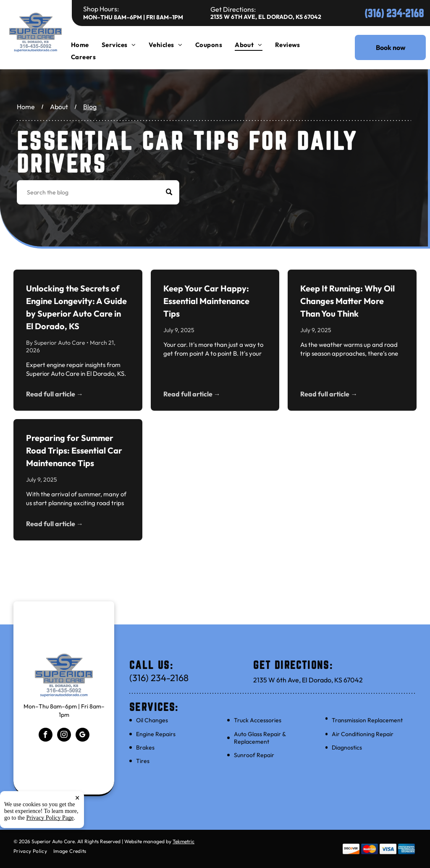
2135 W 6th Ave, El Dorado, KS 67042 (266, 17)
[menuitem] (86, 45)
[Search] (98, 192)
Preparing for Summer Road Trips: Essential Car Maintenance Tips (74, 450)
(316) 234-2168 (394, 13)
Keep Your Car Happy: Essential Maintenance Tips (206, 301)
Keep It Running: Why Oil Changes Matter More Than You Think (347, 301)
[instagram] (64, 736)
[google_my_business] (83, 736)
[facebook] (46, 736)
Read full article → (55, 394)
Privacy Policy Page (50, 853)
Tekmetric (184, 841)
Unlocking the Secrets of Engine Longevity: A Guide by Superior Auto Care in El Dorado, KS (76, 307)
